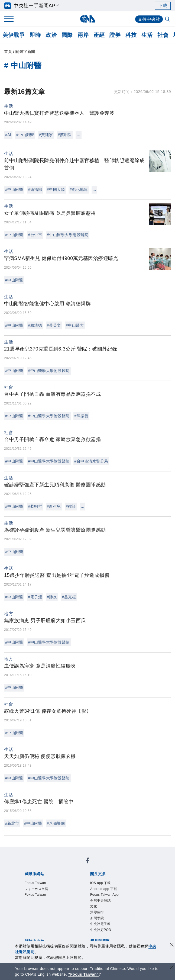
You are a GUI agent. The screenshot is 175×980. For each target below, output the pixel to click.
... (78, 135)
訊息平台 (92, 924)
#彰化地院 (79, 189)
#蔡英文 (54, 325)
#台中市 (35, 235)
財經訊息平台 (117, 924)
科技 (131, 35)
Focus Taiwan (38, 866)
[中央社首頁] (88, 19)
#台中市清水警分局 (91, 461)
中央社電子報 (100, 888)
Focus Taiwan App (112, 880)
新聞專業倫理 (127, 902)
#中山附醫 (25, 135)
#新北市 (12, 823)
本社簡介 (32, 902)
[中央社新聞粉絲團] (24, 851)
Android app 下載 (72, 880)
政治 (51, 35)
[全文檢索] (168, 20)
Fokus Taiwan (104, 866)
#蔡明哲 (65, 135)
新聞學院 (75, 888)
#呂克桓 (69, 597)
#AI (8, 135)
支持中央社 (149, 19)
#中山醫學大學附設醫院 (68, 235)
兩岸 (83, 35)
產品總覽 (32, 924)
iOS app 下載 (37, 880)
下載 (163, 6)
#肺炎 (52, 597)
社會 (163, 35)
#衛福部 (35, 189)
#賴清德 (35, 325)
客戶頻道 (52, 924)
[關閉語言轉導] (172, 968)
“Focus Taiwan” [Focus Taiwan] (84, 974)
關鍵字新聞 (25, 52)
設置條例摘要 (97, 902)
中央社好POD (131, 888)
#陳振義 (82, 416)
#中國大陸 (56, 189)
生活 (147, 35)
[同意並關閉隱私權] (172, 945)
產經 (99, 35)
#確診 (71, 506)
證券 (115, 35)
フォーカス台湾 (71, 866)
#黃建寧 (46, 135)
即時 (35, 35)
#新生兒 (54, 506)
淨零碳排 (55, 888)
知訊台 (140, 924)
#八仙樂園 (56, 823)
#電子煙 (35, 597)
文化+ (38, 888)
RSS (47, 931)
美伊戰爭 (14, 35)
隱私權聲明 (55, 910)
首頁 (8, 52)
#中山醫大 (75, 325)
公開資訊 (72, 902)
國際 (67, 35)
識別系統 (52, 902)
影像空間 (72, 924)
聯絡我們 (77, 910)
